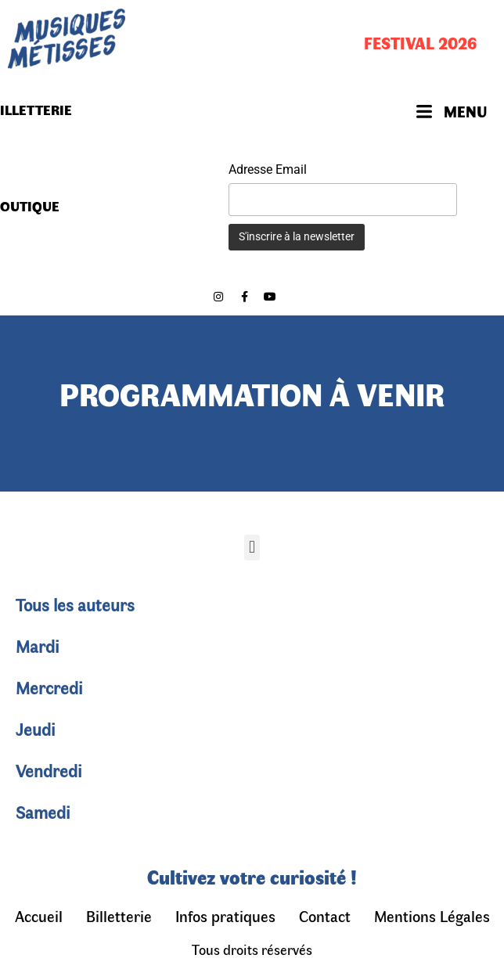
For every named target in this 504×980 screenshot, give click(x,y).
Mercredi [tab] (49, 687)
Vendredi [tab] (49, 770)
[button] (252, 548)
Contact (325, 915)
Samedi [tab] (43, 812)
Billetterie (119, 915)
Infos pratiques (225, 915)
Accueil (39, 915)
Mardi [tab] (38, 646)
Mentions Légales (432, 915)
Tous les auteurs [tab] (75, 604)
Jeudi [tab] (36, 729)
